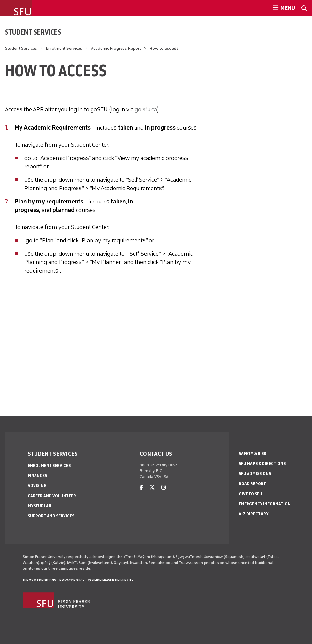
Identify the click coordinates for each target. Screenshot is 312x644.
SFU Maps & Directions (262, 463)
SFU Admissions (255, 474)
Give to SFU (250, 494)
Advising (37, 486)
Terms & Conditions (39, 580)
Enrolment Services (64, 48)
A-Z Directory (254, 514)
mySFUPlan (40, 506)
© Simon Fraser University (110, 580)
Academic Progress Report (116, 48)
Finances (37, 476)
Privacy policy (72, 580)
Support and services (51, 516)
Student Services (33, 32)
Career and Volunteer (52, 496)
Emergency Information (265, 504)
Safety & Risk (253, 453)
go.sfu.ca (146, 109)
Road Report (252, 484)
